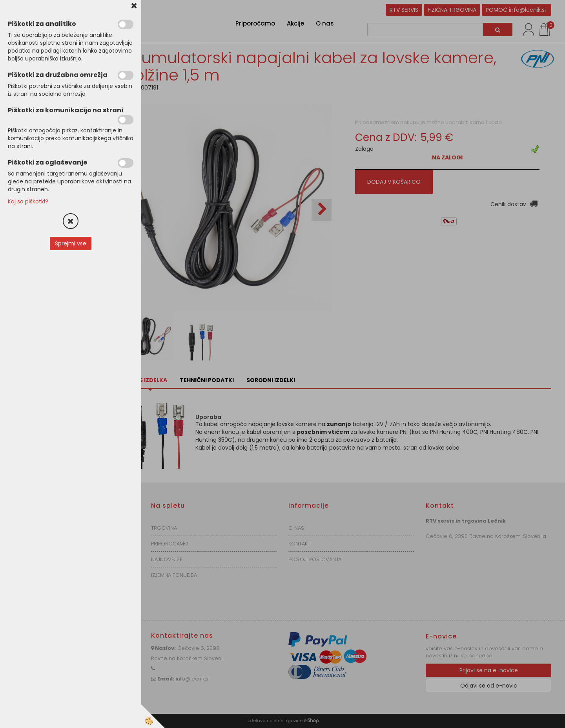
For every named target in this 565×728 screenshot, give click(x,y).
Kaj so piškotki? (28, 201)
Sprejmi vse (71, 243)
